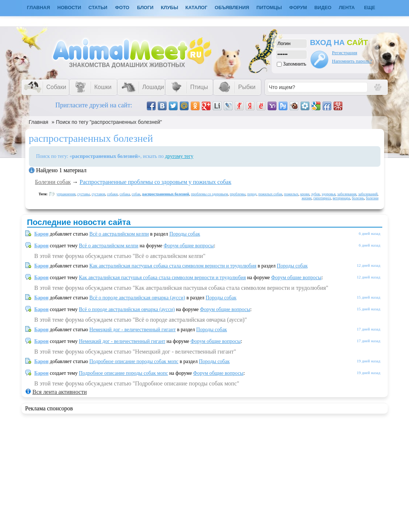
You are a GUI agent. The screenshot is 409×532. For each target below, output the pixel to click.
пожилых (291, 194)
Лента (347, 8)
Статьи (98, 8)
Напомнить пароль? (352, 61)
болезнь (358, 198)
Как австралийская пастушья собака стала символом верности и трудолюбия (173, 266)
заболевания (347, 194)
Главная (39, 122)
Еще (370, 8)
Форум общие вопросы (189, 246)
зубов (315, 194)
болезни (372, 198)
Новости (69, 8)
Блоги (145, 8)
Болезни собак (53, 182)
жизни (307, 198)
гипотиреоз (322, 198)
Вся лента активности (60, 392)
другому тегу (179, 156)
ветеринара (341, 198)
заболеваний (368, 194)
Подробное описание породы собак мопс (134, 361)
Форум (298, 8)
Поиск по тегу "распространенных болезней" (109, 122)
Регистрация (345, 53)
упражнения (66, 194)
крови (305, 194)
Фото (122, 8)
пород (252, 194)
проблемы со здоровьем (210, 194)
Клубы (169, 8)
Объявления (232, 8)
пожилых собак (270, 194)
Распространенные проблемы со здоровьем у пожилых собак (155, 182)
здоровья (328, 194)
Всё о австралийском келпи (119, 234)
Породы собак (185, 234)
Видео (323, 8)
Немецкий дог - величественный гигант (133, 330)
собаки (112, 194)
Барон (42, 234)
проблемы (238, 194)
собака (124, 194)
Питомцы (269, 8)
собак (136, 194)
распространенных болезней (166, 194)
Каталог (196, 8)
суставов (98, 194)
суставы (83, 194)
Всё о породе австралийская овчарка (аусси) (137, 298)
